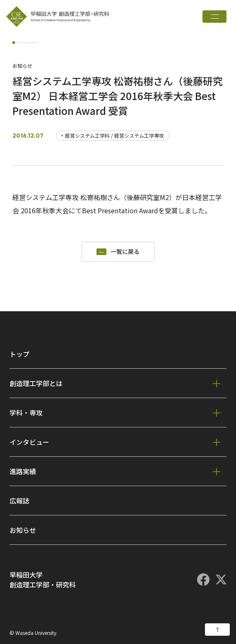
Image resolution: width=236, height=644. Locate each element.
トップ (19, 354)
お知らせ (23, 530)
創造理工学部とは (36, 383)
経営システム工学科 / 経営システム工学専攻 (114, 135)
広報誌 (19, 501)
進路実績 (23, 471)
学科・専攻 (26, 413)
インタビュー (29, 442)
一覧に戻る (125, 252)
